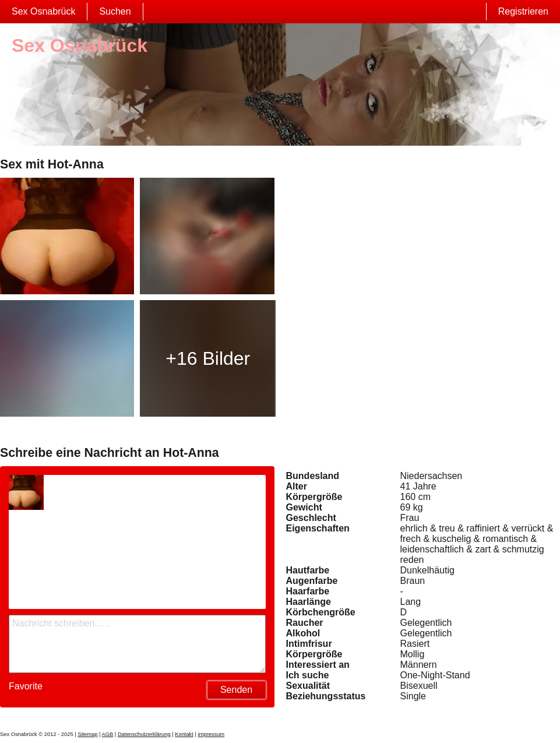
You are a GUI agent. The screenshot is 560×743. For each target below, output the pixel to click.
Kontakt (184, 734)
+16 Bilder (208, 358)
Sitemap (87, 734)
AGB (108, 734)
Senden (236, 690)
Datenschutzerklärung (144, 734)
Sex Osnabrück (43, 11)
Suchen (115, 11)
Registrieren (523, 11)
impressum (211, 734)
